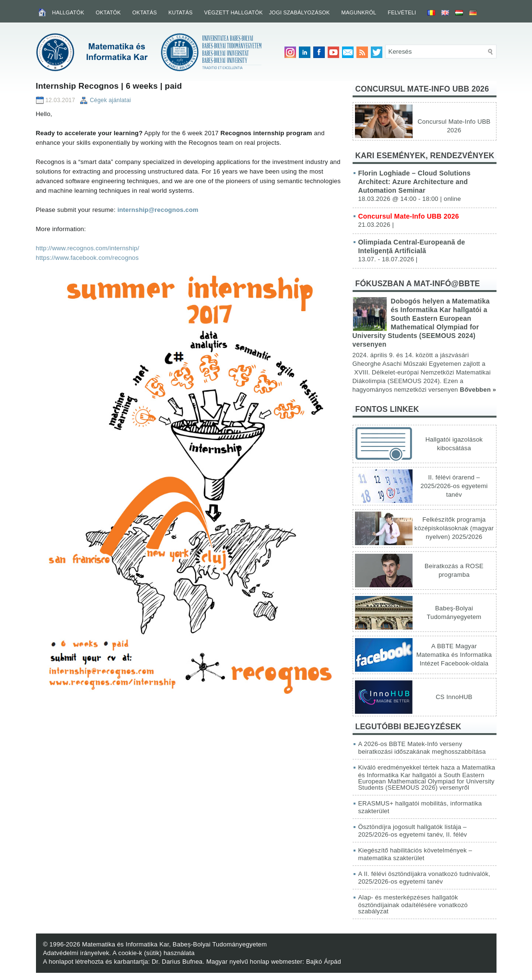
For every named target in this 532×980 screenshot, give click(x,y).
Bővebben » (478, 390)
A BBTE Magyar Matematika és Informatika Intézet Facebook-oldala (454, 655)
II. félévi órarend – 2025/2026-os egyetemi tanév (454, 486)
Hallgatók (68, 12)
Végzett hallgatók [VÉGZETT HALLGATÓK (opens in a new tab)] (233, 12)
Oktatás (145, 12)
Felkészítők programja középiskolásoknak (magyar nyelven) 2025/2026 (454, 528)
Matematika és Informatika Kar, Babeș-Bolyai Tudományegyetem (174, 944)
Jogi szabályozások (300, 12)
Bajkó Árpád (324, 962)
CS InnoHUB (454, 697)
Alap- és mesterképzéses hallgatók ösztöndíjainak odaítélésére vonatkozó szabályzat (413, 904)
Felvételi (402, 12)
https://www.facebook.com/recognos (88, 258)
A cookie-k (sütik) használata (154, 953)
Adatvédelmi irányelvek (76, 953)
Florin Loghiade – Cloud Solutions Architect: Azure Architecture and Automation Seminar (414, 182)
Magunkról (359, 12)
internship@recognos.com (158, 210)
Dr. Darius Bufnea (177, 962)
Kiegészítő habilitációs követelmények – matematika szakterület (415, 854)
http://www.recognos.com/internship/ (88, 248)
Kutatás (181, 12)
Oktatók (108, 12)
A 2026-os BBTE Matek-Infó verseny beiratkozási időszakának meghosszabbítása (422, 748)
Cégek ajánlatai (110, 100)
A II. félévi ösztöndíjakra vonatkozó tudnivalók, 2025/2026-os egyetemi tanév (425, 878)
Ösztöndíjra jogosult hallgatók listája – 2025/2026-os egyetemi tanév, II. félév (413, 831)
